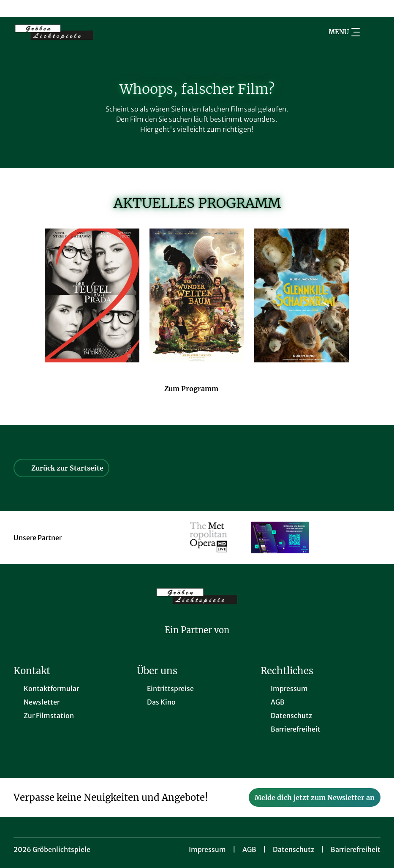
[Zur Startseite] (73, 32)
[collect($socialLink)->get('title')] (15, 8)
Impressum (207, 849)
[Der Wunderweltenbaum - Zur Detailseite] (197, 295)
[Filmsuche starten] (372, 32)
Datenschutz (293, 849)
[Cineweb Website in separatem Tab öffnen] (197, 641)
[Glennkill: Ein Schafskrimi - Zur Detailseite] (302, 295)
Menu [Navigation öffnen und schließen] (344, 32)
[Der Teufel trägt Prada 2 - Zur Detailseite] (92, 295)
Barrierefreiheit (356, 849)
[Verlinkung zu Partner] (208, 537)
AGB (249, 849)
